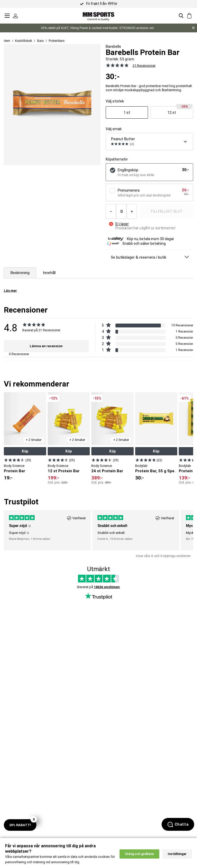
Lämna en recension (46, 346)
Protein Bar (14, 471)
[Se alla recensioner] (117, 65)
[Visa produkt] (127, 112)
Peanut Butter (123, 139)
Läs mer (10, 291)
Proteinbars (57, 41)
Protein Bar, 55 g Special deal (163, 471)
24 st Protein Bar (107, 471)
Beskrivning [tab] (20, 273)
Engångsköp (128, 170)
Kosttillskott (24, 41)
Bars (41, 41)
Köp (25, 451)
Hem (7, 41)
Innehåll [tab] (49, 273)
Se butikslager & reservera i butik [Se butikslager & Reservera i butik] (139, 257)
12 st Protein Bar (64, 471)
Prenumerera (129, 190)
